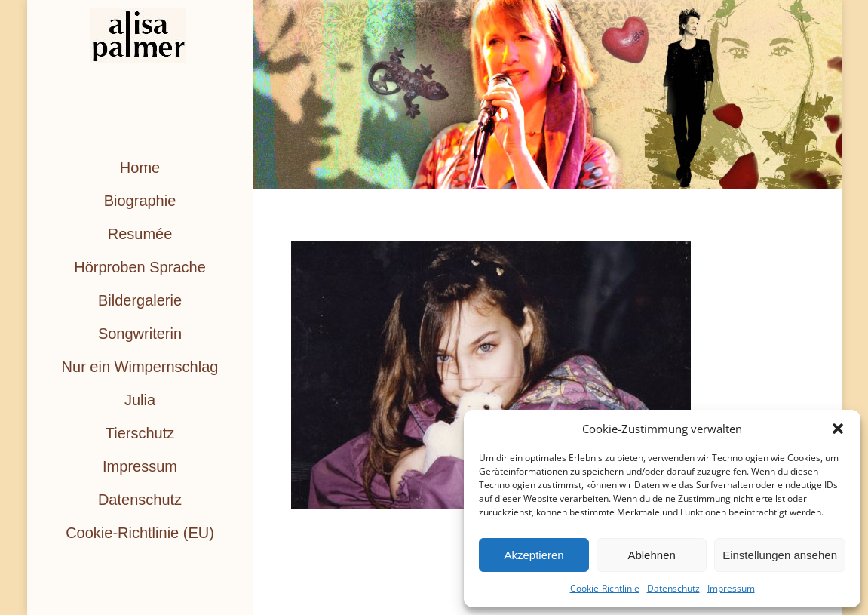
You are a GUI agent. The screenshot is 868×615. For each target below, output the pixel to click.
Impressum (731, 588)
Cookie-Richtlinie (605, 588)
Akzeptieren (534, 555)
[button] (838, 429)
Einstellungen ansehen (780, 555)
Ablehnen (651, 555)
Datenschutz (673, 588)
